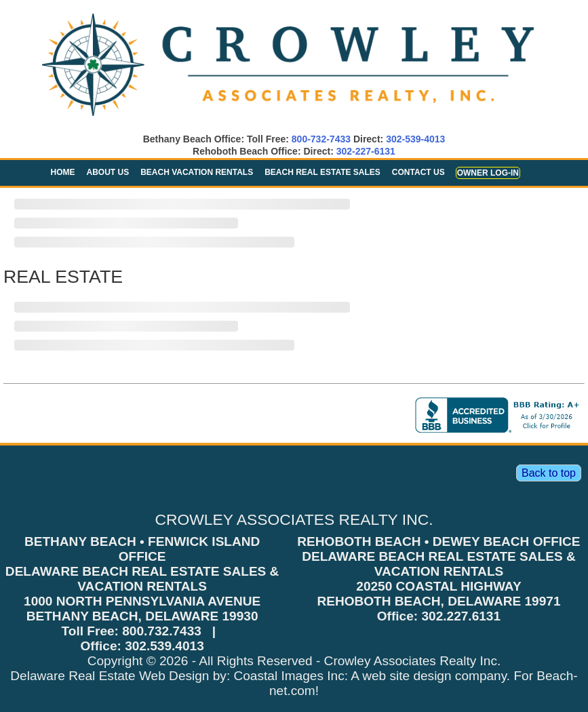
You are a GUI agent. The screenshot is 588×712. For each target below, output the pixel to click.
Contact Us (418, 172)
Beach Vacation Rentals (197, 172)
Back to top (549, 473)
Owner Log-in (488, 173)
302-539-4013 (415, 139)
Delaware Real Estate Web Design (110, 676)
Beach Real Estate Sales (322, 172)
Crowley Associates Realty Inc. (413, 661)
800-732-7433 (321, 139)
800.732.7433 (162, 631)
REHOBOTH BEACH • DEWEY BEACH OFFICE (438, 541)
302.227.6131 (461, 616)
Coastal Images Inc (289, 676)
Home (63, 172)
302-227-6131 (366, 151)
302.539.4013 (164, 646)
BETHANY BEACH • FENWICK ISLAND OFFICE (142, 549)
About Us (108, 172)
